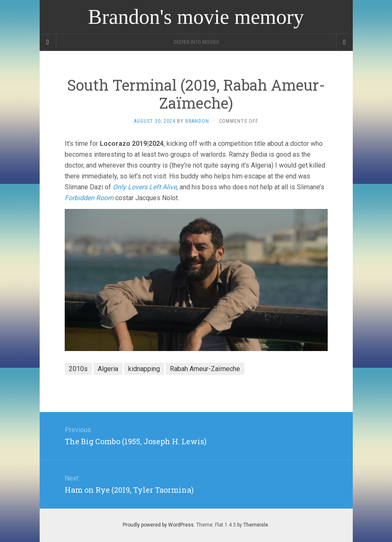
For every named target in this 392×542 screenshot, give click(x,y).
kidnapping (144, 369)
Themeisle (256, 525)
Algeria (108, 369)
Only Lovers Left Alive (145, 187)
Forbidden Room (89, 198)
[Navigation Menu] (344, 42)
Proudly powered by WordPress (158, 525)
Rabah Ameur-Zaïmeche (205, 369)
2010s (78, 369)
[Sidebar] (48, 42)
